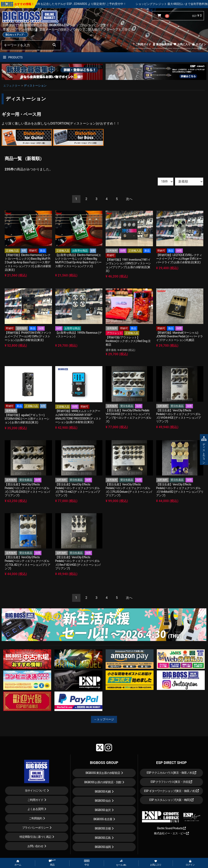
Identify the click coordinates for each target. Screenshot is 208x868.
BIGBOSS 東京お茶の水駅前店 (103, 773)
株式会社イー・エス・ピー (171, 833)
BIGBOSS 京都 (103, 828)
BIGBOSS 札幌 (103, 792)
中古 (87, 863)
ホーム (18, 863)
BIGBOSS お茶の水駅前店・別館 (103, 782)
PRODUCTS (13, 57)
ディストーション (35, 86)
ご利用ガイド (142, 44)
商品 (52, 863)
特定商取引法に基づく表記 (35, 837)
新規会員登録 (162, 44)
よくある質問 (35, 809)
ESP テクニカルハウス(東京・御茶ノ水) (171, 773)
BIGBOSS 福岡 (103, 847)
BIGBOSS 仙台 (103, 801)
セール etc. (121, 863)
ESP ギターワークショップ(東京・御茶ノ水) (171, 791)
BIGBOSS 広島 (103, 838)
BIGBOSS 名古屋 (103, 819)
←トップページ (104, 719)
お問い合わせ (35, 846)
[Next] (129, 199)
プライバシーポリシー (35, 828)
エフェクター (12, 86)
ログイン (199, 44)
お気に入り (182, 44)
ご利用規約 (35, 818)
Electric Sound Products (171, 828)
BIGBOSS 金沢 (103, 810)
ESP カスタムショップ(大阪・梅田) (171, 800)
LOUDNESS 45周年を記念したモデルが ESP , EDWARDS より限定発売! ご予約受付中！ (85, 4)
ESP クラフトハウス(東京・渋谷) (171, 782)
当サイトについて (35, 791)
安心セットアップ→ (15, 35)
